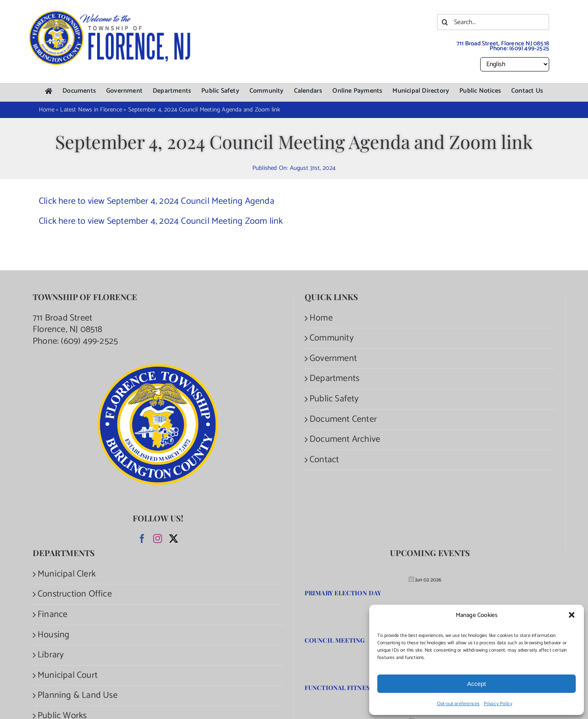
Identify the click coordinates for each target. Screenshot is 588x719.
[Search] (445, 22)
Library (51, 655)
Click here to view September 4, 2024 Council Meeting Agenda (157, 201)
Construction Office (75, 594)
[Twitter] (174, 539)
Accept (477, 684)
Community (332, 338)
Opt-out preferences (458, 704)
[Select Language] (515, 64)
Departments (334, 379)
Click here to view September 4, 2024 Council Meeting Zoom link (161, 221)
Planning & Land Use (78, 696)
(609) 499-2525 (529, 48)
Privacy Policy (498, 704)
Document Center (343, 420)
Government (333, 359)
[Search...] (493, 22)
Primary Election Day (343, 593)
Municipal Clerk (67, 574)
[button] (572, 615)
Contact (324, 460)
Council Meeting (335, 640)
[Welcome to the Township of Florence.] (110, 14)
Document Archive (345, 440)
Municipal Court (68, 676)
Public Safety (334, 399)
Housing (53, 635)
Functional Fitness (339, 688)
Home (321, 318)
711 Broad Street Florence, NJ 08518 (68, 324)
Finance (52, 615)
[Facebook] (142, 539)
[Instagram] (158, 539)
